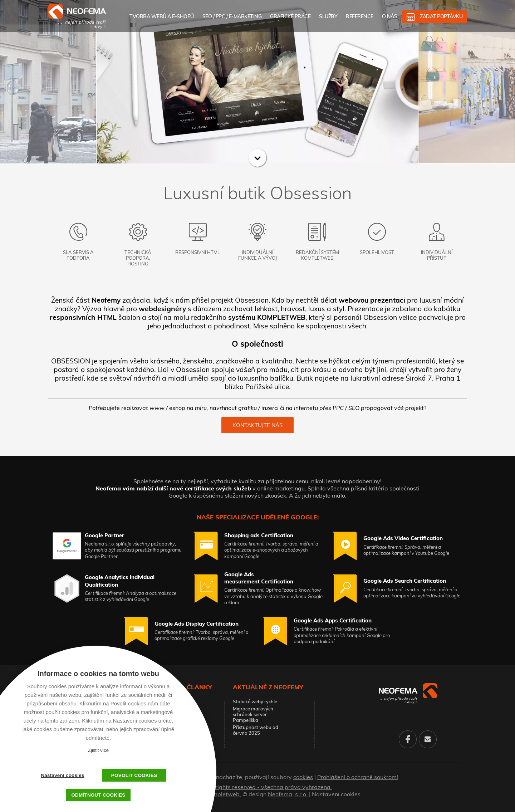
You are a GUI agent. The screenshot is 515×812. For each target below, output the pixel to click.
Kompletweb (223, 794)
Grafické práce (290, 16)
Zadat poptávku (441, 16)
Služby (328, 16)
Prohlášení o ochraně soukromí (358, 777)
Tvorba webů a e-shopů (162, 16)
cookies (303, 777)
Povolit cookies (134, 775)
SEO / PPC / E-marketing (232, 16)
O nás (390, 16)
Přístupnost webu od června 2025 (256, 730)
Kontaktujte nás (257, 425)
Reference (360, 16)
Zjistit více (98, 750)
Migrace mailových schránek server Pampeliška (253, 714)
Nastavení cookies (336, 794)
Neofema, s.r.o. (288, 794)
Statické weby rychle (255, 701)
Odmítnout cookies (98, 795)
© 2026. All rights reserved (258, 787)
